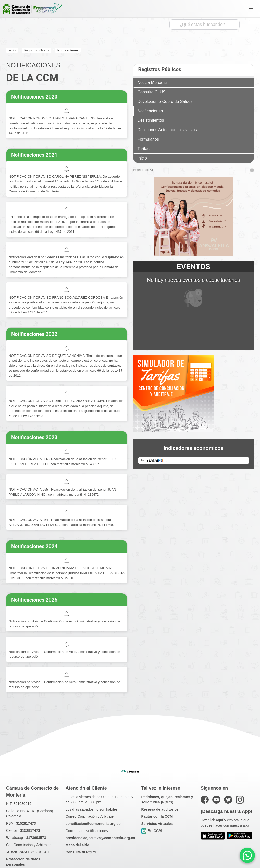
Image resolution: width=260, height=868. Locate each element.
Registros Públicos (160, 69)
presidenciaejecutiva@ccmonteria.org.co (100, 838)
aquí (220, 820)
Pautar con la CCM (157, 816)
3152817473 (26, 823)
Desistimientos (151, 120)
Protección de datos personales (23, 862)
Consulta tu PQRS (81, 852)
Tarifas (144, 149)
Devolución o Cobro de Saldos (165, 101)
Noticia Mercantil (153, 83)
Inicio (142, 158)
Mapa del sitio (77, 845)
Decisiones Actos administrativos (167, 130)
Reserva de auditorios (160, 809)
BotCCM (152, 831)
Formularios (148, 139)
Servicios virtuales (157, 824)
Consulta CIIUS (152, 92)
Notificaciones (150, 111)
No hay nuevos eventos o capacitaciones (193, 292)
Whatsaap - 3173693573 (26, 838)
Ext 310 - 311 (39, 852)
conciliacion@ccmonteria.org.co (93, 824)
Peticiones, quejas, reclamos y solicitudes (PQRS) (167, 799)
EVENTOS (194, 267)
